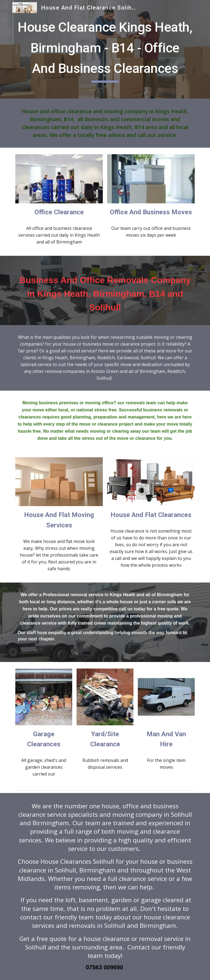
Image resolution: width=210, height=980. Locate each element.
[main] (105, 49)
